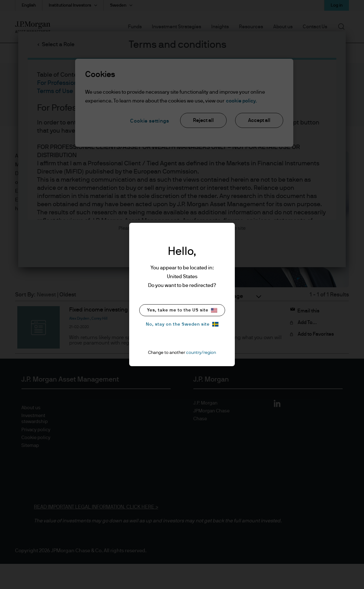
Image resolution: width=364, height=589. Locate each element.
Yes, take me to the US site (182, 310)
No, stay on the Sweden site (182, 324)
